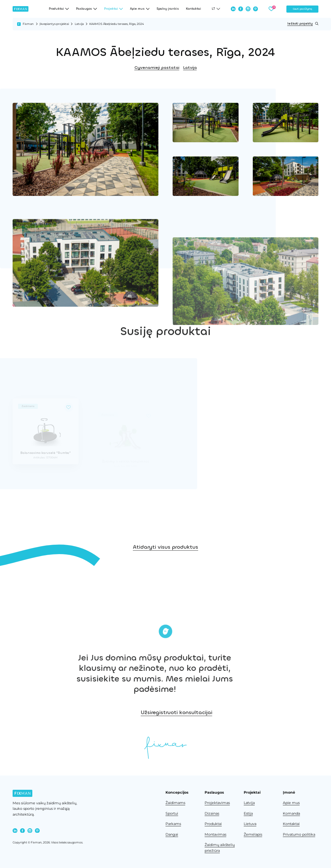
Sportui (172, 814)
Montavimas (215, 835)
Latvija (79, 24)
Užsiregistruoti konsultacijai (231, 712)
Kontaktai (193, 9)
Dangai (172, 835)
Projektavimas (217, 803)
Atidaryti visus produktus (165, 565)
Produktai (213, 824)
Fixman (28, 24)
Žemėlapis (253, 835)
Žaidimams (175, 803)
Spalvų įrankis (168, 9)
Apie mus (291, 803)
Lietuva (250, 824)
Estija (248, 814)
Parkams (173, 824)
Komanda (291, 814)
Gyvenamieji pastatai (157, 68)
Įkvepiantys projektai (54, 24)
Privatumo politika (299, 835)
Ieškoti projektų (303, 24)
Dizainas (212, 814)
